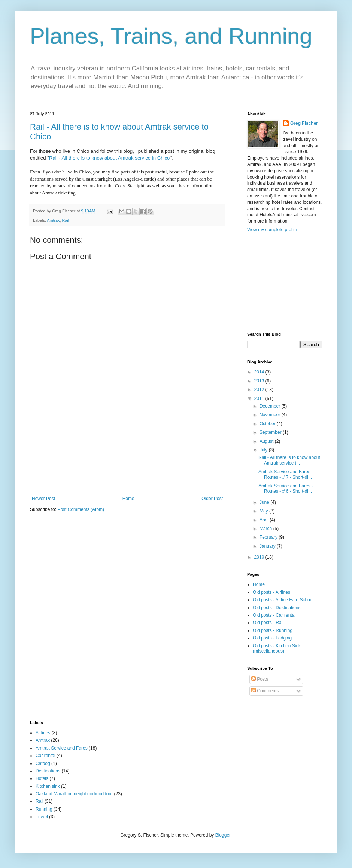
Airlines (43, 733)
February (269, 537)
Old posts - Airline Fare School (283, 600)
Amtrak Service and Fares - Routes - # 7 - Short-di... (286, 474)
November (271, 415)
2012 (260, 390)
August (267, 441)
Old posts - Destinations (277, 608)
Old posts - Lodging (272, 638)
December (271, 406)
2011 (260, 399)
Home (128, 499)
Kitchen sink (48, 786)
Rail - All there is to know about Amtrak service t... (289, 460)
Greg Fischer (304, 123)
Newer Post (43, 499)
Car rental (45, 756)
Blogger (223, 835)
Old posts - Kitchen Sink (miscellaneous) (277, 648)
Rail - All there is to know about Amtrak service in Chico (110, 158)
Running (44, 809)
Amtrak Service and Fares (62, 748)
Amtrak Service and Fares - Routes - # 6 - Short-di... (286, 489)
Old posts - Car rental (274, 615)
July (264, 450)
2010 (260, 557)
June (265, 502)
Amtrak (53, 220)
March (266, 529)
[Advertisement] (128, 459)
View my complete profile (272, 230)
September (271, 432)
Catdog (43, 763)
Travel (42, 817)
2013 (260, 381)
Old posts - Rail (268, 623)
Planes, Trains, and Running (171, 36)
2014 (260, 372)
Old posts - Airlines (271, 592)
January (268, 546)
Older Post (212, 499)
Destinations (48, 771)
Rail (65, 220)
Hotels (42, 778)
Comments (265, 691)
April (265, 520)
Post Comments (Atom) (81, 509)
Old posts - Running (273, 630)
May (264, 511)
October (268, 424)
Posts (260, 679)
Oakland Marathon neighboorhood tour (74, 794)
